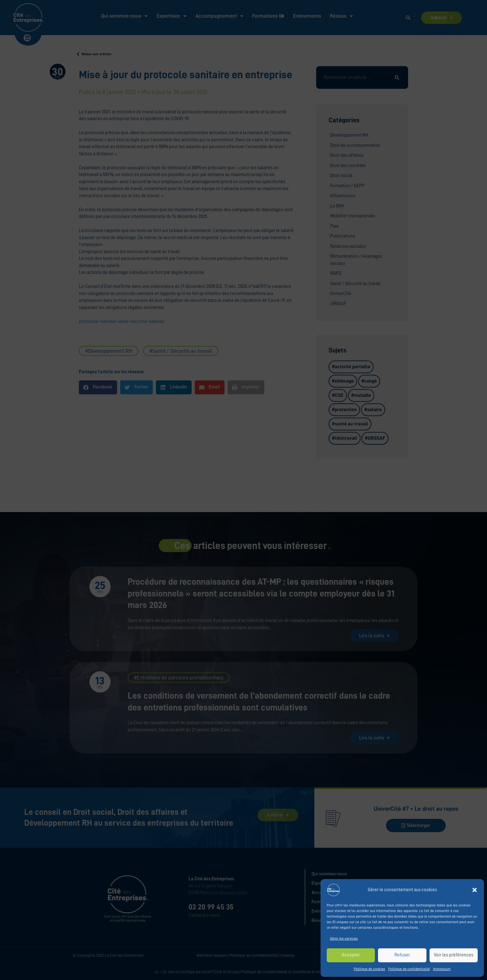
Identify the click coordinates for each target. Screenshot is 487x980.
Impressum (442, 969)
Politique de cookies (369, 969)
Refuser (402, 955)
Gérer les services (344, 938)
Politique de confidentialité (409, 969)
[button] (475, 890)
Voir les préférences (454, 955)
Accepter (351, 955)
